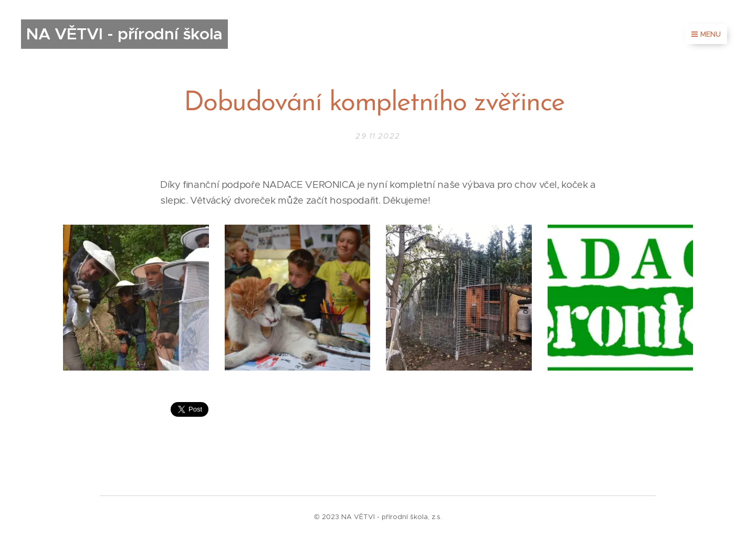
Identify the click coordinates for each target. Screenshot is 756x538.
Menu (706, 34)
